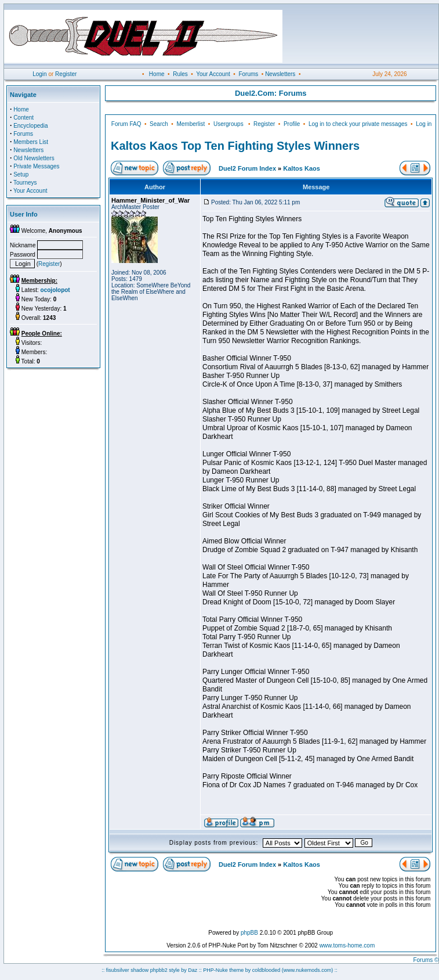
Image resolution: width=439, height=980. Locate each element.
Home (157, 74)
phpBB (249, 933)
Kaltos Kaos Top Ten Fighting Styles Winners (235, 146)
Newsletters (280, 74)
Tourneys (25, 183)
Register (66, 74)
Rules (180, 74)
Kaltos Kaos (302, 168)
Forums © (426, 960)
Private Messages (36, 166)
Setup (21, 174)
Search (159, 124)
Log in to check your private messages (358, 124)
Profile (292, 124)
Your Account (213, 74)
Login (39, 74)
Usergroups (228, 124)
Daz (193, 970)
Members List (31, 142)
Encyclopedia (30, 126)
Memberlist (191, 124)
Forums (248, 74)
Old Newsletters (34, 158)
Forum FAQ (126, 124)
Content (23, 118)
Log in (424, 124)
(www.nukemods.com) (308, 970)
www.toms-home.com (347, 945)
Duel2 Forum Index (247, 168)
